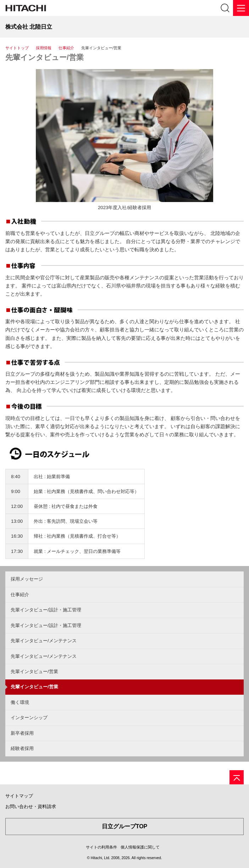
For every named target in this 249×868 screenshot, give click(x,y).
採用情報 (44, 48)
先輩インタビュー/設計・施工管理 (46, 610)
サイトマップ (19, 796)
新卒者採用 (22, 733)
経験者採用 (22, 748)
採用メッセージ (27, 579)
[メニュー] (241, 8)
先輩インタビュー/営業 (45, 57)
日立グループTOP (125, 826)
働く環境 (20, 702)
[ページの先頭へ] (237, 777)
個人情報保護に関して (140, 847)
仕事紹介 (66, 48)
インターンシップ (29, 718)
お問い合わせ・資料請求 (31, 807)
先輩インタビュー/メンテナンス (44, 641)
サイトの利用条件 (101, 847)
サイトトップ (17, 48)
